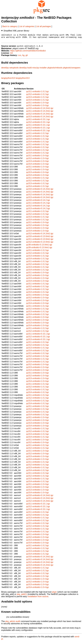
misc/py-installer (40, 70)
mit (11, 55)
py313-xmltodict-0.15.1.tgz (38, 132)
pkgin (54, 594)
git (27, 57)
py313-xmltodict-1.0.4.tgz (38, 163)
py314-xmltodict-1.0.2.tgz (38, 102)
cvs (20, 57)
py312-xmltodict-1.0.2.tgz (38, 96)
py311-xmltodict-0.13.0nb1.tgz (40, 241)
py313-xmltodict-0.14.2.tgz (38, 210)
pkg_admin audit (13, 623)
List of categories (27, 26)
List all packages (43, 26)
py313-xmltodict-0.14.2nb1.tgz (40, 118)
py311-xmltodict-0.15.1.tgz (38, 121)
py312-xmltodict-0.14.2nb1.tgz (40, 116)
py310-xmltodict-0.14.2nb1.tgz (40, 110)
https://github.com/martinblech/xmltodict (28, 53)
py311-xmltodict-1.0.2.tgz (38, 93)
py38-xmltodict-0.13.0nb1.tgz (39, 247)
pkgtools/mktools (55, 70)
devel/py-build (25, 70)
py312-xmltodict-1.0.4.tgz (38, 107)
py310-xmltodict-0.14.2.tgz (38, 202)
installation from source (38, 598)
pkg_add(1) (22, 596)
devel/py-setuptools (10, 70)
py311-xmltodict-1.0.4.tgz (38, 105)
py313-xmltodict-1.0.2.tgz (38, 99)
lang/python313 (8, 80)
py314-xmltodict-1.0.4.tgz (38, 166)
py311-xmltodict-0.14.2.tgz (38, 205)
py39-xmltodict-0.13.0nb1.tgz (39, 249)
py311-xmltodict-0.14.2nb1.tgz (40, 113)
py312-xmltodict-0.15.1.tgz (38, 124)
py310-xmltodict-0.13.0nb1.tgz (40, 238)
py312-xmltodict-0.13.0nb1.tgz (40, 244)
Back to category (10, 26)
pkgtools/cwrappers (72, 70)
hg (23, 57)
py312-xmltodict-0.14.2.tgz (38, 208)
